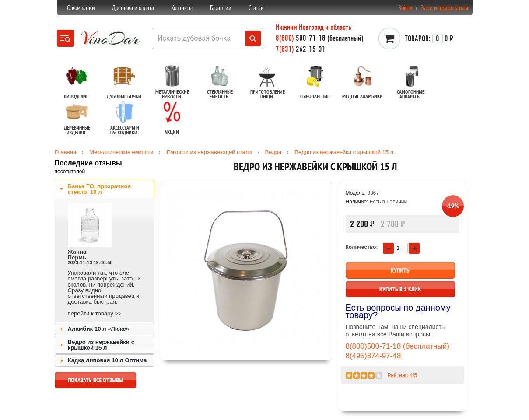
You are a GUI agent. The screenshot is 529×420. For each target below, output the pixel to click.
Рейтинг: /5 (402, 375)
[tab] (105, 189)
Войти (405, 8)
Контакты (182, 8)
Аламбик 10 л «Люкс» (99, 329)
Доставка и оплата (133, 8)
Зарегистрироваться (445, 8)
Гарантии (221, 8)
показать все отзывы (95, 382)
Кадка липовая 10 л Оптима (107, 360)
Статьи (256, 8)
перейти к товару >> (95, 313)
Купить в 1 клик (400, 289)
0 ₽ (429, 38)
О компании (81, 8)
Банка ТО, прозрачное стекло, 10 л (99, 189)
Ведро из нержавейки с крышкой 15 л (101, 345)
